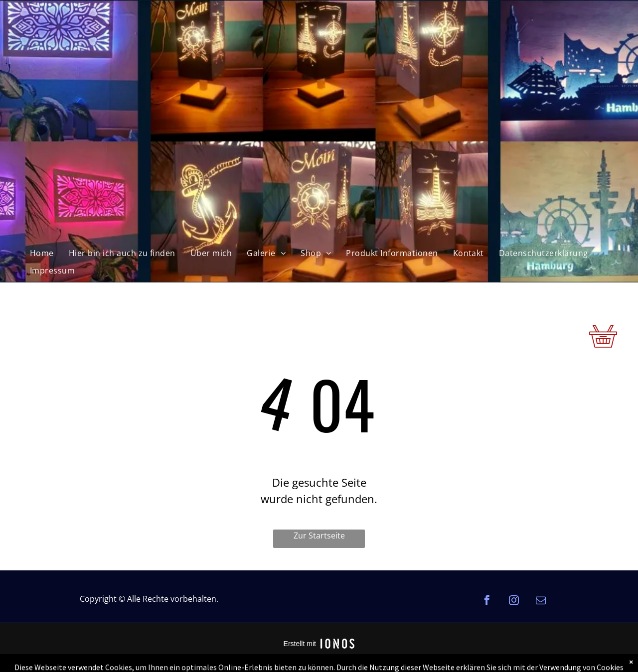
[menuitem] (42, 253)
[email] (541, 602)
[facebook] (487, 602)
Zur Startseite (319, 536)
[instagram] (514, 602)
